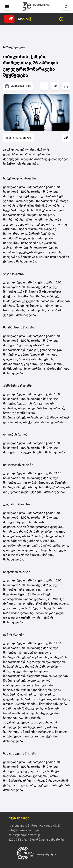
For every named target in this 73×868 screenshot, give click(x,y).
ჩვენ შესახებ (19, 818)
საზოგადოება (14, 47)
